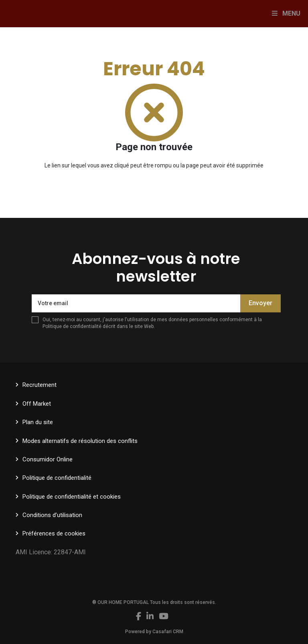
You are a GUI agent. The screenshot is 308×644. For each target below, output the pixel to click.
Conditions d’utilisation (52, 515)
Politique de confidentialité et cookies (72, 497)
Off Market (37, 404)
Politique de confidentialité (72, 326)
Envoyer (260, 303)
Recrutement (40, 385)
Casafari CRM (168, 632)
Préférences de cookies (54, 533)
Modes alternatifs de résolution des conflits (80, 441)
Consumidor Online (48, 459)
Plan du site (38, 422)
